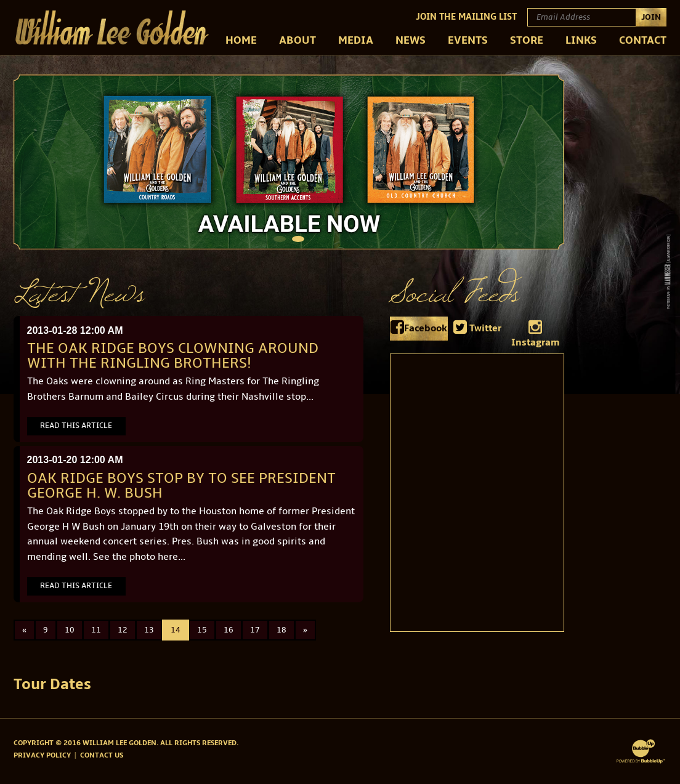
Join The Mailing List (466, 17)
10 (70, 630)
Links (581, 40)
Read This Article (76, 426)
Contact (643, 40)
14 (176, 630)
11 (96, 630)
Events (468, 40)
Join (651, 17)
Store (527, 40)
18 (281, 630)
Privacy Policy (42, 756)
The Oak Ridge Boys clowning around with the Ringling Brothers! (173, 356)
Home (241, 40)
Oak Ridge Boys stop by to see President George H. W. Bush (181, 486)
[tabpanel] (289, 162)
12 (123, 630)
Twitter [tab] (477, 328)
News (411, 40)
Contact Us (102, 756)
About (297, 40)
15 (202, 630)
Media (356, 40)
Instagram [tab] (536, 334)
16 (229, 630)
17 (255, 630)
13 (149, 630)
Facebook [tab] (419, 328)
